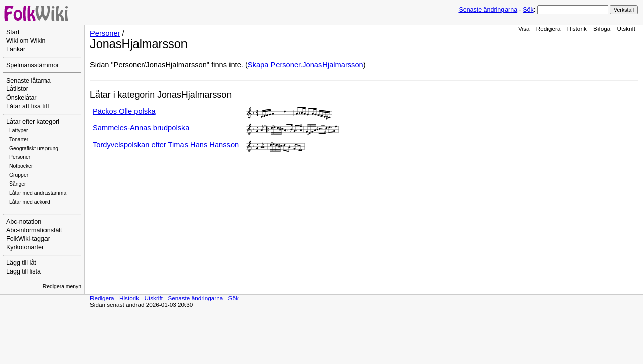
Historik (577, 29)
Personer (20, 157)
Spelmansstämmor (32, 65)
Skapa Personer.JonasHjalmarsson (306, 65)
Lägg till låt (21, 263)
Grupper (19, 175)
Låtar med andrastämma (38, 193)
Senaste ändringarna (488, 10)
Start (13, 32)
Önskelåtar (21, 98)
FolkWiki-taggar (28, 239)
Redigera (548, 29)
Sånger (18, 184)
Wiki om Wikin (26, 41)
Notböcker (21, 166)
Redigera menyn (62, 286)
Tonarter (19, 139)
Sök (528, 10)
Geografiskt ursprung (34, 148)
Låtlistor (17, 89)
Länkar (16, 49)
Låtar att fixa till (27, 106)
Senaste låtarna (28, 81)
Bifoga (602, 29)
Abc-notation (24, 222)
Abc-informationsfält (34, 230)
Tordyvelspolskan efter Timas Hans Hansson (166, 145)
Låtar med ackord (30, 202)
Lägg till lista (24, 271)
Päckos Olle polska (124, 111)
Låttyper (19, 131)
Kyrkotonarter (25, 247)
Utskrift (626, 29)
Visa (524, 29)
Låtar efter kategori (33, 122)
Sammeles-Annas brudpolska (141, 128)
